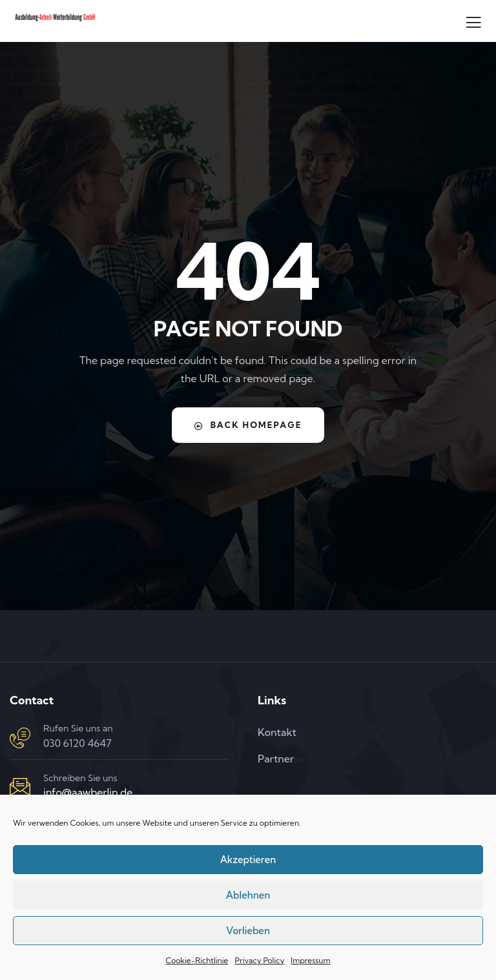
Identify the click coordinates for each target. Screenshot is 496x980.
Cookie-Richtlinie (197, 960)
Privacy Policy (259, 960)
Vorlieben (248, 931)
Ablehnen (248, 895)
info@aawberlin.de (88, 792)
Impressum (310, 960)
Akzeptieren (248, 860)
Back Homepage (248, 425)
